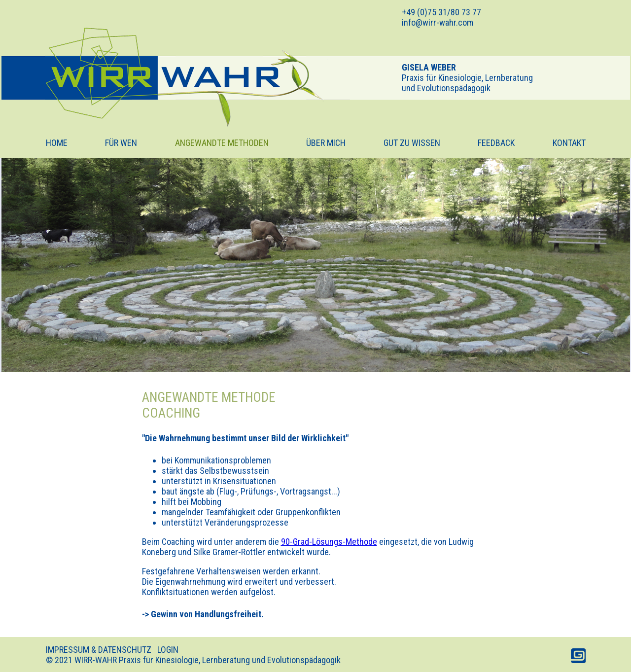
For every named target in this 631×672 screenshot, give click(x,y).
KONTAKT (569, 143)
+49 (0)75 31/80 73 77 (441, 12)
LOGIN (168, 650)
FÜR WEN (121, 143)
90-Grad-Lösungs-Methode (329, 542)
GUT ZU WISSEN (412, 143)
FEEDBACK (496, 143)
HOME (57, 143)
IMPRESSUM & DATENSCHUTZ (99, 650)
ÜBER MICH (326, 143)
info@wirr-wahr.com (438, 22)
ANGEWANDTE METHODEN (222, 143)
